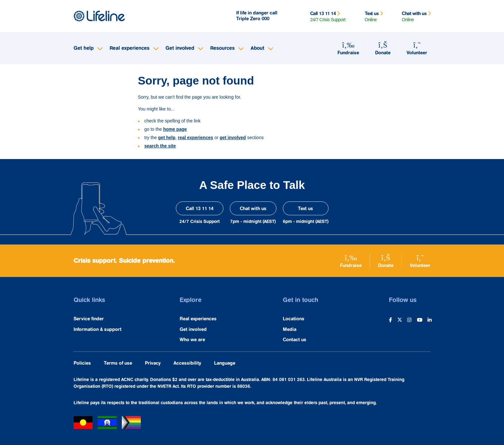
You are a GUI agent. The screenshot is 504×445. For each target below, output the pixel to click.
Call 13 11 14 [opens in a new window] (200, 209)
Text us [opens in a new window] (306, 209)
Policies (82, 363)
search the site (160, 146)
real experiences (195, 138)
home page (175, 129)
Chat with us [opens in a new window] (253, 209)
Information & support (98, 329)
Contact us (295, 340)
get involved (233, 138)
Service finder (89, 319)
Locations (294, 319)
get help (167, 138)
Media (290, 329)
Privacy (153, 363)
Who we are (192, 340)
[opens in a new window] (390, 324)
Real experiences (198, 319)
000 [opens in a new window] (265, 19)
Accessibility (187, 363)
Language (225, 363)
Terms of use (118, 363)
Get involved (193, 329)
